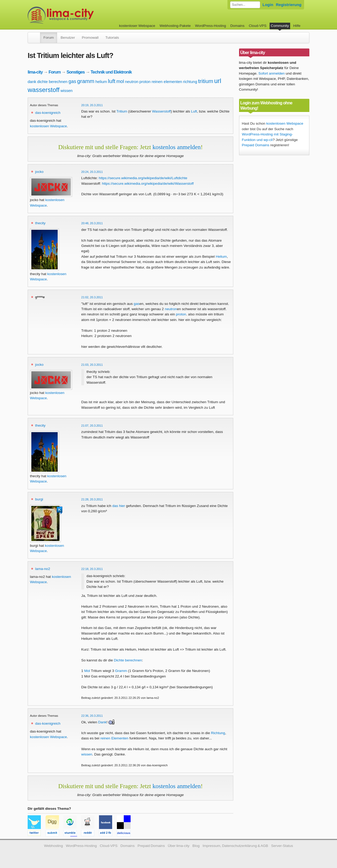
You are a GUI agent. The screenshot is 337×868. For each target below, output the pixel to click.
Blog (196, 846)
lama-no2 (43, 569)
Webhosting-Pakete (175, 26)
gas (72, 81)
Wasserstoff (162, 111)
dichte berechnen (52, 82)
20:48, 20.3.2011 (92, 223)
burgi (39, 499)
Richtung (218, 733)
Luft (194, 111)
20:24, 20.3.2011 (92, 172)
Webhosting (53, 846)
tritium (206, 81)
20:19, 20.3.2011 (92, 105)
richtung (190, 82)
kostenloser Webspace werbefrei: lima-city (80, 15)
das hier (118, 506)
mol (120, 81)
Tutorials (112, 38)
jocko (39, 172)
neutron (132, 82)
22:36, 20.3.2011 (92, 716)
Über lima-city (179, 846)
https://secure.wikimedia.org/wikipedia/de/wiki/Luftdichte (143, 178)
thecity (40, 223)
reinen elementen (167, 82)
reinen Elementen (114, 738)
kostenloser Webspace (137, 26)
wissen (67, 91)
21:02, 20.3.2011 (92, 297)
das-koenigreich (48, 113)
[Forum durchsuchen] (245, 5)
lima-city (35, 72)
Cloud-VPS (258, 26)
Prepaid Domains (256, 145)
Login (268, 5)
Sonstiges (76, 72)
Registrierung (289, 5)
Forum (49, 38)
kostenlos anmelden (177, 147)
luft (112, 81)
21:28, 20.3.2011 (92, 499)
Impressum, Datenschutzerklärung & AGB (235, 846)
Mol (87, 671)
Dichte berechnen (128, 660)
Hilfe (297, 26)
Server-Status (282, 846)
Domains (237, 26)
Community (280, 26)
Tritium (122, 111)
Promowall (90, 38)
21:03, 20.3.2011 (92, 365)
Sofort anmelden (272, 73)
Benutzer (68, 38)
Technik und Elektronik (111, 72)
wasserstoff (44, 90)
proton (145, 82)
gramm (86, 81)
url (218, 81)
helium (101, 82)
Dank (102, 722)
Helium (221, 257)
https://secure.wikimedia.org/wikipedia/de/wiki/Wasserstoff (148, 184)
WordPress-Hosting (211, 26)
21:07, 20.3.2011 (92, 426)
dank (32, 82)
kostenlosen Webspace (48, 126)
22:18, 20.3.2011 (92, 569)
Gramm (121, 671)
